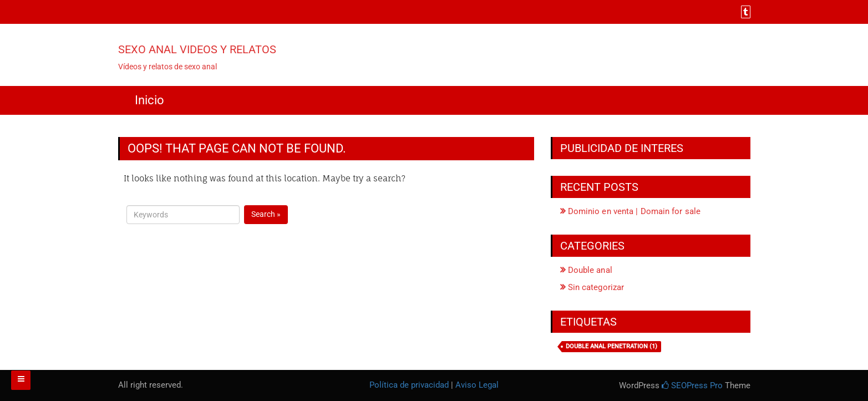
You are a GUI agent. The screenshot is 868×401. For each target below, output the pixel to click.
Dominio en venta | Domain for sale (634, 211)
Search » (266, 214)
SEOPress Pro (692, 385)
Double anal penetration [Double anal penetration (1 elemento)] (611, 346)
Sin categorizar (596, 287)
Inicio (149, 100)
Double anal (590, 270)
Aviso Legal (477, 385)
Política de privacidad (409, 385)
